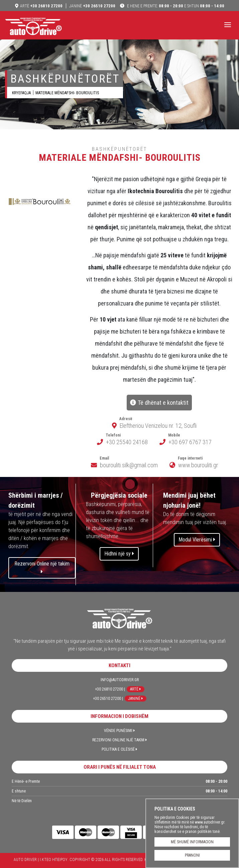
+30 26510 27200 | (108, 699)
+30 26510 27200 (92, 6)
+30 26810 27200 (41, 6)
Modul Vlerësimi (197, 540)
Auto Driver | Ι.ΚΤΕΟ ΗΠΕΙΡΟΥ (33, 26)
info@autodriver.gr (120, 680)
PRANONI (192, 855)
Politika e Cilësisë (119, 749)
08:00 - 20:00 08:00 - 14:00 (175, 6)
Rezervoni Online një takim (42, 567)
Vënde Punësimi (119, 731)
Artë (136, 689)
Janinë (136, 699)
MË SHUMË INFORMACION (192, 842)
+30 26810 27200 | (110, 689)
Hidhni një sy (119, 554)
